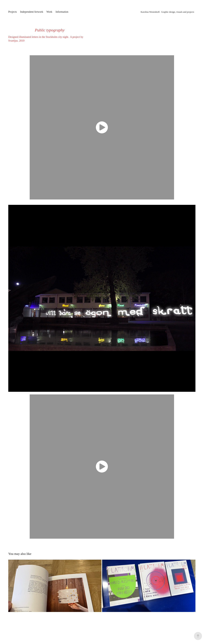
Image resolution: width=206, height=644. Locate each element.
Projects (13, 12)
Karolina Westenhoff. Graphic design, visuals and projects (167, 12)
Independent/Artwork (32, 12)
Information (62, 12)
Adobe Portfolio (109, 629)
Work (49, 12)
